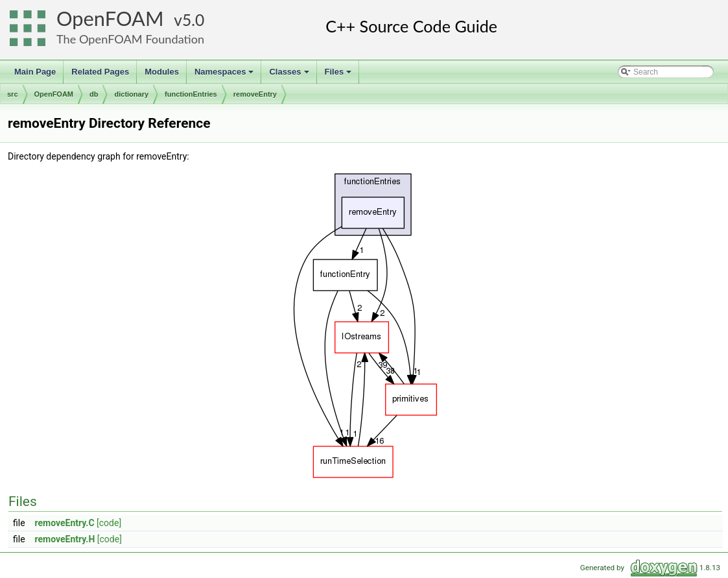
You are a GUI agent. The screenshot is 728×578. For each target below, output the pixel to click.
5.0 (193, 20)
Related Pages (100, 72)
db (94, 94)
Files (339, 75)
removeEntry (255, 94)
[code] (109, 523)
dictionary (131, 94)
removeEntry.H (65, 539)
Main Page (35, 72)
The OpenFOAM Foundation (130, 39)
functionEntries (191, 94)
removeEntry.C (65, 523)
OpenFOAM (110, 18)
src (13, 94)
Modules (162, 72)
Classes (290, 75)
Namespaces (225, 75)
